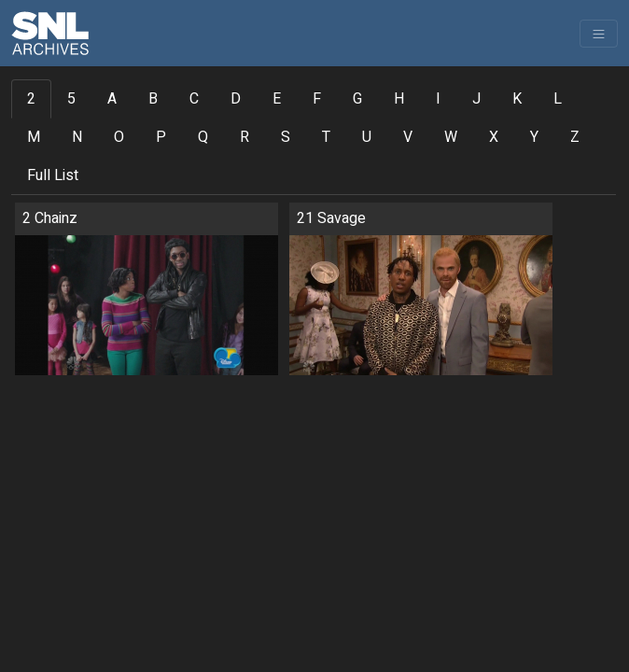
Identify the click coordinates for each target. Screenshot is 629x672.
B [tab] (153, 99)
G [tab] (357, 99)
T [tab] (326, 137)
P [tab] (161, 137)
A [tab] (112, 99)
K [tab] (517, 99)
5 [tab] (71, 99)
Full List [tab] (53, 175)
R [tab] (245, 137)
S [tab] (286, 137)
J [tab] (476, 99)
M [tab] (34, 137)
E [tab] (277, 99)
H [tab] (399, 99)
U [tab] (367, 137)
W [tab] (451, 137)
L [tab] (558, 99)
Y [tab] (534, 137)
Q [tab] (203, 137)
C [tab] (194, 99)
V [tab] (408, 137)
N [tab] (77, 137)
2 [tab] (31, 99)
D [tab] (236, 99)
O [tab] (119, 137)
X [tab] (494, 137)
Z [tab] (575, 137)
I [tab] (438, 99)
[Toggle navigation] (599, 34)
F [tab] (317, 99)
